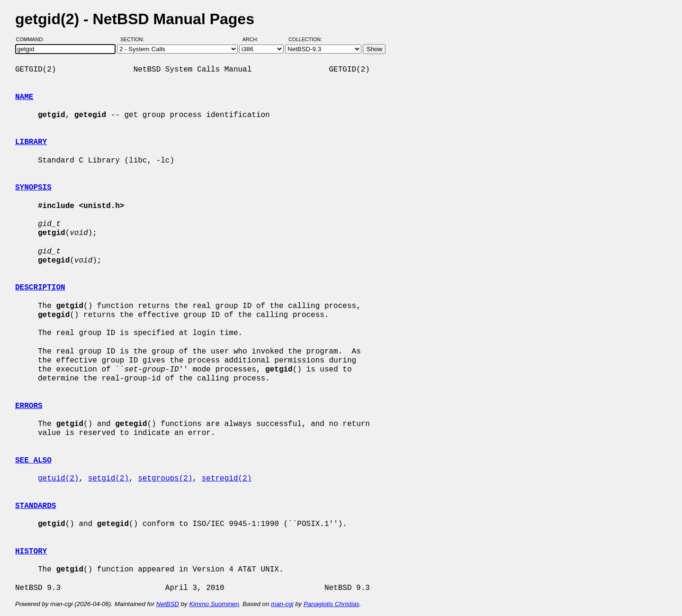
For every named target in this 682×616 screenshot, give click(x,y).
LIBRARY (31, 142)
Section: (134, 39)
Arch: (255, 39)
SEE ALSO (33, 461)
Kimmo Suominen (214, 604)
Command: (33, 39)
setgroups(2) (165, 479)
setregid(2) (227, 479)
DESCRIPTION (40, 288)
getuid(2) (58, 479)
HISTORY (31, 552)
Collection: (305, 39)
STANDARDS (36, 506)
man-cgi (282, 604)
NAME (24, 97)
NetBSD (168, 604)
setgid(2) (108, 479)
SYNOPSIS (33, 188)
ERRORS (29, 406)
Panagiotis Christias (332, 604)
